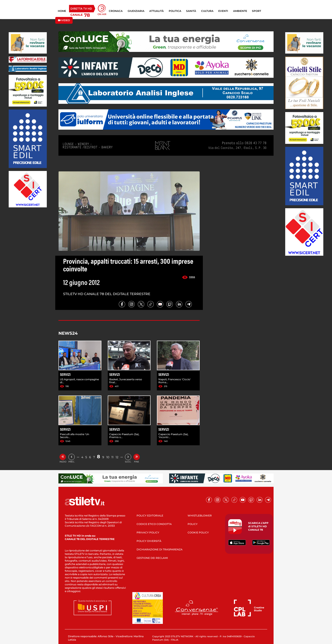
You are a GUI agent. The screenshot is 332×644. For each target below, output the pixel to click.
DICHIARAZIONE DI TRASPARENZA (160, 549)
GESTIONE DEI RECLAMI (152, 558)
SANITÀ (191, 11)
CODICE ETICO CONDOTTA (154, 524)
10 (108, 457)
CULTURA (207, 11)
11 (112, 457)
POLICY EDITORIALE (150, 516)
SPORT (257, 11)
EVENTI (223, 11)
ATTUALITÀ (156, 11)
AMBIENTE (240, 11)
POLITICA (175, 11)
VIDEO (64, 20)
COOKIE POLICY (198, 532)
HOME (62, 11)
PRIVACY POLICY (148, 532)
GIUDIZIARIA (136, 11)
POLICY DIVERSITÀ (149, 541)
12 (117, 457)
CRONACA (116, 11)
